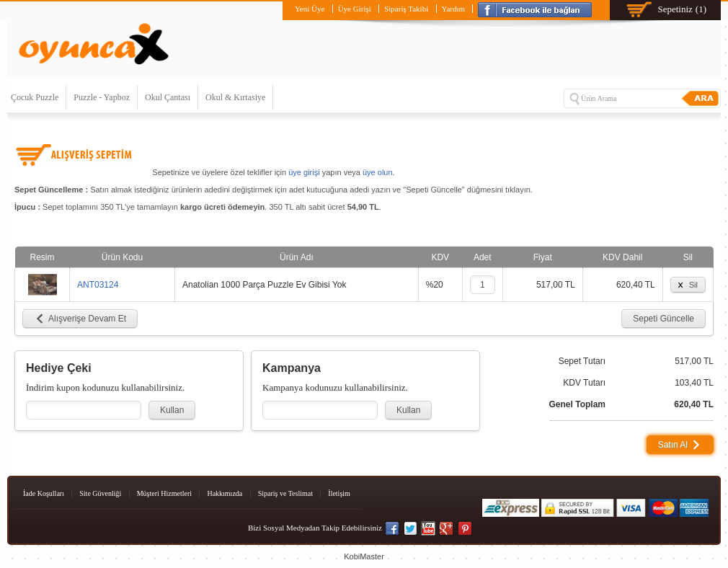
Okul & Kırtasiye (235, 97)
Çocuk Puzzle (35, 97)
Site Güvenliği (100, 493)
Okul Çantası (168, 97)
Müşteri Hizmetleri (164, 493)
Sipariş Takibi (406, 9)
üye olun (378, 172)
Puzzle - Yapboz (102, 97)
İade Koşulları (44, 493)
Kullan (172, 410)
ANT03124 (98, 285)
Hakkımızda (225, 493)
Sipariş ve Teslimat (285, 493)
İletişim (339, 493)
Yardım (454, 9)
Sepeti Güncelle (663, 319)
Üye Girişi (355, 9)
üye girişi (304, 172)
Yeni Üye (310, 9)
